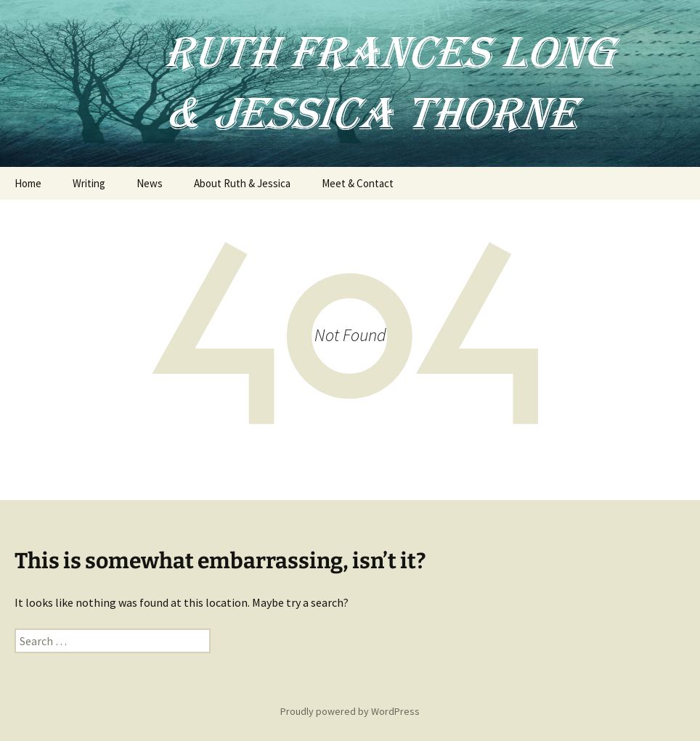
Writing (89, 183)
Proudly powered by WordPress (350, 711)
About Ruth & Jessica (242, 183)
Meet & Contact (358, 183)
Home (28, 183)
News (150, 183)
